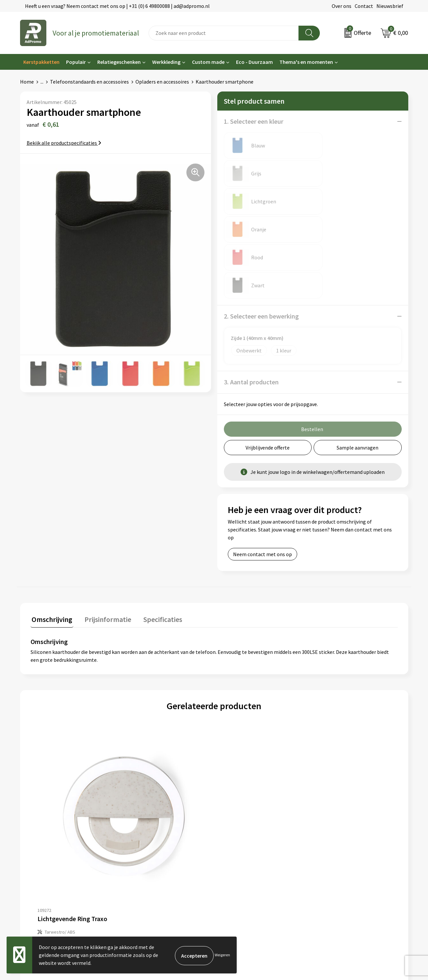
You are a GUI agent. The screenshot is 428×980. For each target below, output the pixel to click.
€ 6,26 (237, 736)
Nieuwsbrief (390, 6)
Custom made (208, 62)
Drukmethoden (136, 848)
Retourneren (232, 838)
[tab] (51, 508)
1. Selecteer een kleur (254, 121)
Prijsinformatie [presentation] (105, 506)
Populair (76, 62)
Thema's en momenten (306, 62)
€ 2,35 (53, 736)
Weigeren (222, 955)
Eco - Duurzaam (254, 62)
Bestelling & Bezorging (244, 818)
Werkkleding (166, 62)
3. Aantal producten (251, 270)
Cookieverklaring (335, 818)
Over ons (342, 6)
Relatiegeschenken (119, 62)
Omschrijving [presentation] (51, 506)
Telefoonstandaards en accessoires (89, 82)
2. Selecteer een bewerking (261, 204)
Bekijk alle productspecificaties (64, 143)
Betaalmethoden (237, 828)
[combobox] (224, 33)
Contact (364, 6)
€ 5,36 (145, 736)
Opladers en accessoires (162, 82)
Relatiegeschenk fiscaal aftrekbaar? (159, 838)
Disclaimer (328, 838)
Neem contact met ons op (262, 442)
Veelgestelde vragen (142, 828)
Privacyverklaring (335, 828)
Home (27, 82)
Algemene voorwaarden (343, 808)
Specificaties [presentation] (157, 506)
